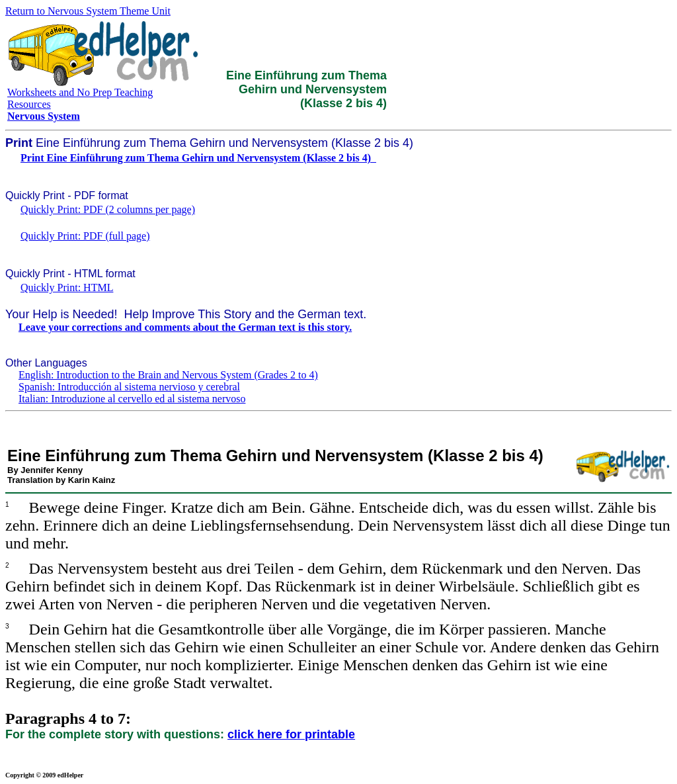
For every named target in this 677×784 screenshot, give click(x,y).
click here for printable (291, 734)
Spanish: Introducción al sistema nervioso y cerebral (129, 387)
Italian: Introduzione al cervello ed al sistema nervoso (132, 399)
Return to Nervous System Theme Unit (88, 11)
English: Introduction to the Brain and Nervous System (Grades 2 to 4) (168, 375)
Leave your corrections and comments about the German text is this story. (185, 327)
